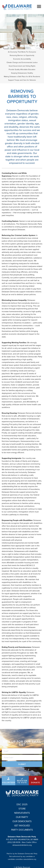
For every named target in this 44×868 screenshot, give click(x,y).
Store (22, 809)
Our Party (22, 817)
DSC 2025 (22, 804)
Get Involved (22, 826)
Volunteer (9, 783)
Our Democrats (22, 821)
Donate (35, 783)
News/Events (22, 813)
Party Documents (22, 830)
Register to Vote (22, 782)
